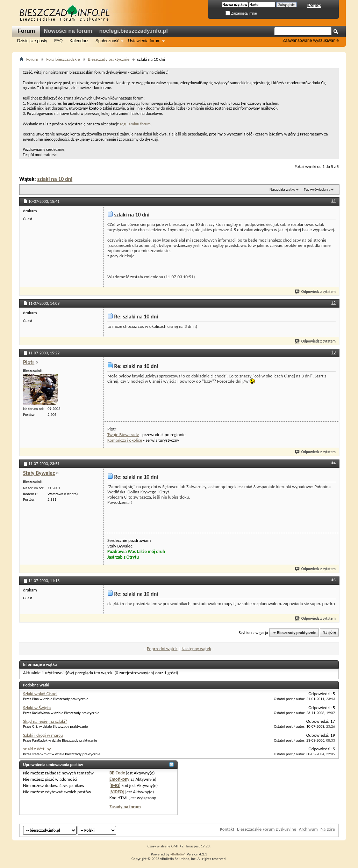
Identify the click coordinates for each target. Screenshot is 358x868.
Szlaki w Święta (37, 708)
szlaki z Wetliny (37, 749)
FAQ (58, 41)
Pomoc (314, 6)
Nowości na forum (68, 31)
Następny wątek (196, 649)
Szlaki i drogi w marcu (43, 735)
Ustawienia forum (144, 41)
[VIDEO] (117, 792)
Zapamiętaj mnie (241, 13)
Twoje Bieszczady (123, 435)
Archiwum (308, 829)
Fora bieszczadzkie (63, 59)
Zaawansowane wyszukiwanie (311, 41)
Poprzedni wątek (162, 649)
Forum (26, 31)
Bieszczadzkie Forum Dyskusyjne (267, 829)
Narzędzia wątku (282, 189)
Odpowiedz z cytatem (316, 292)
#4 (334, 463)
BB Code (117, 773)
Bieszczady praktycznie (109, 59)
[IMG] (115, 785)
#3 (334, 352)
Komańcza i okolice (125, 440)
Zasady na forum (125, 807)
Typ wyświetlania (317, 189)
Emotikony (119, 779)
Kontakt (227, 829)
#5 (334, 580)
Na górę (330, 633)
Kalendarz (79, 41)
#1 (334, 201)
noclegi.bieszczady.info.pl (134, 31)
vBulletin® (178, 854)
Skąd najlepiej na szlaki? (45, 721)
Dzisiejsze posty (32, 41)
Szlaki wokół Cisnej (40, 694)
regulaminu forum (135, 124)
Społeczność (107, 41)
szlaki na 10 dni (55, 179)
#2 (334, 303)
